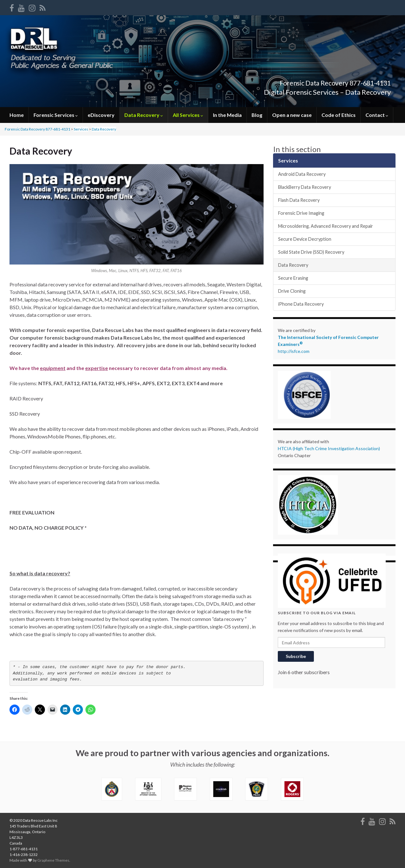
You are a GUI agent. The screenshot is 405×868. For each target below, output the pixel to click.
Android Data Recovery (302, 174)
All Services (188, 115)
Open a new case (292, 115)
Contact (377, 115)
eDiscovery (101, 115)
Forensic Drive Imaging (301, 213)
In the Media (227, 115)
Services (81, 129)
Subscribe (296, 656)
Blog (257, 115)
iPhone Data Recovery (301, 304)
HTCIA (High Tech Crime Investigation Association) (329, 448)
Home (17, 115)
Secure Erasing (293, 278)
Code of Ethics (339, 115)
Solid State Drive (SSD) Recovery (311, 252)
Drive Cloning (292, 291)
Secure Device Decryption (305, 239)
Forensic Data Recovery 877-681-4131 (310, 82)
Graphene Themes (53, 860)
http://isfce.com (294, 351)
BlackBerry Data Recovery (305, 187)
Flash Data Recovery (299, 200)
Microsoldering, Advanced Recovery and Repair (326, 226)
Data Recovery (144, 115)
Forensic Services (56, 115)
